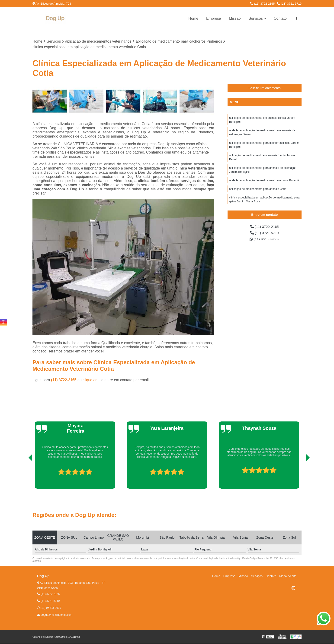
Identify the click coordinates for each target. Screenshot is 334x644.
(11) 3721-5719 (289, 4)
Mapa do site (288, 576)
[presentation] (24, 476)
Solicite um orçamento (265, 88)
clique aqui (92, 380)
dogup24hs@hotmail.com (55, 615)
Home (193, 18)
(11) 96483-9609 (265, 240)
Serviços (256, 18)
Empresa (214, 18)
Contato (280, 18)
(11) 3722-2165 (263, 4)
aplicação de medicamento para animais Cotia (258, 192)
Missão (235, 18)
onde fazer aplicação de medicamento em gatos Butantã (264, 183)
